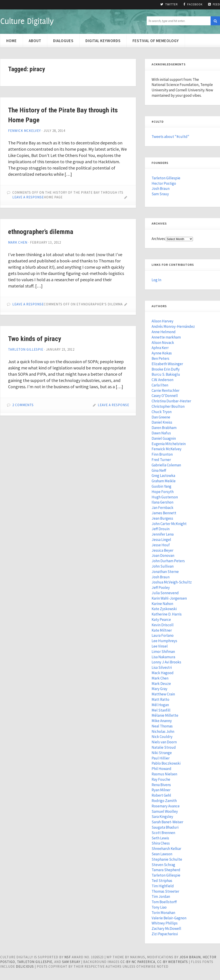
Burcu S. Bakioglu (166, 374)
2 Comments (23, 405)
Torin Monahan (163, 913)
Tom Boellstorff (164, 902)
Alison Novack (163, 343)
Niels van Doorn (164, 742)
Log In (156, 280)
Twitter (169, 4)
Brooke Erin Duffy (166, 369)
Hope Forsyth (163, 492)
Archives (158, 239)
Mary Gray (159, 689)
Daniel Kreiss (162, 422)
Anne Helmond (164, 332)
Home (12, 41)
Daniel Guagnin (164, 438)
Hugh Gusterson (165, 497)
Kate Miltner (162, 630)
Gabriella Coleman (166, 465)
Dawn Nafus (161, 433)
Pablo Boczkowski (166, 763)
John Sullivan (163, 566)
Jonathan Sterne (165, 572)
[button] (215, 21)
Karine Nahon (162, 604)
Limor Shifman (163, 652)
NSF (68, 957)
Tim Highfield (163, 886)
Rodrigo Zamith (164, 801)
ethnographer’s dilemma (41, 232)
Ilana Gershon (162, 502)
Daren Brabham (164, 428)
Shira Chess (161, 843)
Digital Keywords (103, 41)
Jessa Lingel (161, 540)
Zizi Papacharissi (165, 934)
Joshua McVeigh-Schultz (172, 582)
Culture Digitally (27, 21)
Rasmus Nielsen (164, 774)
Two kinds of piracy (35, 339)
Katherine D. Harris (167, 614)
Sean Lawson (162, 854)
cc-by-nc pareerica (138, 962)
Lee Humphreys (164, 641)
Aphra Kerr (160, 348)
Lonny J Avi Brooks (166, 662)
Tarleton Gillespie (26, 349)
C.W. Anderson (162, 380)
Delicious (25, 966)
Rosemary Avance (166, 806)
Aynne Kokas (162, 353)
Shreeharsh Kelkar (166, 849)
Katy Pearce (161, 620)
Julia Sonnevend (165, 593)
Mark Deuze (161, 684)
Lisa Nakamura (163, 657)
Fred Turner (161, 460)
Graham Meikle (164, 481)
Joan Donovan (163, 555)
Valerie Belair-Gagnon (169, 918)
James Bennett (164, 513)
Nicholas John (163, 731)
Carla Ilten (160, 385)
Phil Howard (161, 769)
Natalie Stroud (164, 747)
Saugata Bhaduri (165, 827)
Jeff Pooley (161, 588)
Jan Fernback (162, 508)
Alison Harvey (162, 321)
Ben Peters (160, 358)
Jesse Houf (161, 545)
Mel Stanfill (161, 710)
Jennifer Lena (163, 534)
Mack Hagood (163, 673)
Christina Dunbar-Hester (171, 401)
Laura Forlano (163, 635)
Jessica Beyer (162, 550)
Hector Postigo (164, 183)
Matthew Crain (163, 694)
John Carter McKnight (169, 524)
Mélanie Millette (165, 715)
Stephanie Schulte (167, 859)
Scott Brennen (163, 833)
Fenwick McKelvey (24, 131)
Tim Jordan (161, 896)
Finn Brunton (162, 454)
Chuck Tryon (162, 412)
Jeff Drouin (161, 529)
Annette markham (166, 337)
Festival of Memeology (156, 41)
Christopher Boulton (168, 406)
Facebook (193, 4)
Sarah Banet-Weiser (167, 822)
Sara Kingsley (162, 817)
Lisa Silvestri (162, 667)
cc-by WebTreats (173, 962)
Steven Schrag (163, 865)
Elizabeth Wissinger (167, 364)
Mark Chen (18, 242)
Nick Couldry (162, 737)
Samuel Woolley (165, 811)
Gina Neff (159, 470)
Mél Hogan (160, 705)
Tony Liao (159, 907)
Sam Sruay (71, 962)
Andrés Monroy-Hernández (173, 326)
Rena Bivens (161, 785)
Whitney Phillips (165, 923)
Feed (214, 4)
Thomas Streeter (165, 891)
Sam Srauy (160, 194)
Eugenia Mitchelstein (169, 444)
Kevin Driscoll (163, 625)
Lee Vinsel (160, 646)
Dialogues (63, 41)
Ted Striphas (162, 881)
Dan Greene (161, 417)
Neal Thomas (162, 726)
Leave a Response (28, 197)
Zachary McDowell (166, 929)
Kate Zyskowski (164, 609)
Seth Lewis (160, 838)
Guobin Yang (161, 486)
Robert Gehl (161, 795)
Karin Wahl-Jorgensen (169, 598)
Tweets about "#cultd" (170, 137)
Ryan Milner (161, 790)
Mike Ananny (162, 721)
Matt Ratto (160, 699)
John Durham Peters (168, 561)
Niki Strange (162, 753)
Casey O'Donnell (165, 396)
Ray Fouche (161, 779)
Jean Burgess (162, 518)
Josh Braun (161, 189)
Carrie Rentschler (166, 390)
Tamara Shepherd (166, 870)
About (35, 41)
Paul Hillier (161, 758)
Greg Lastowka (163, 476)
